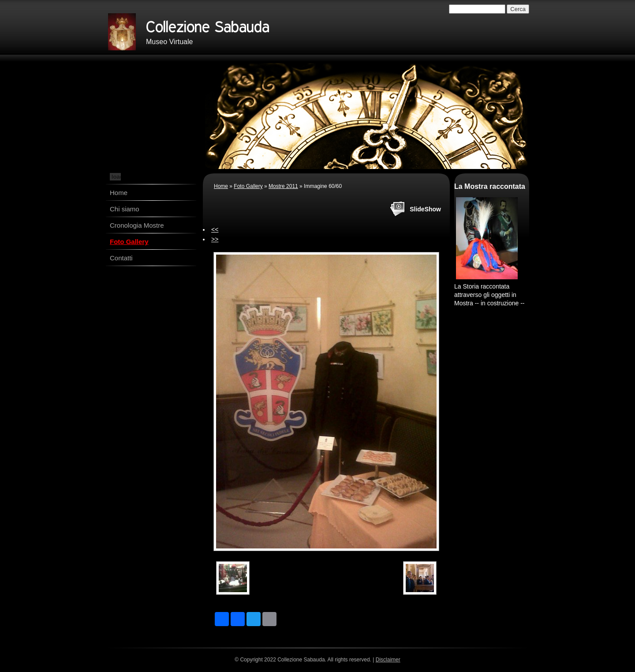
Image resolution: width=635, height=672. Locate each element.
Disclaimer (388, 660)
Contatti (121, 258)
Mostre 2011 (283, 186)
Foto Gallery (129, 242)
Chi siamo (125, 209)
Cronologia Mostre (137, 225)
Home (119, 193)
